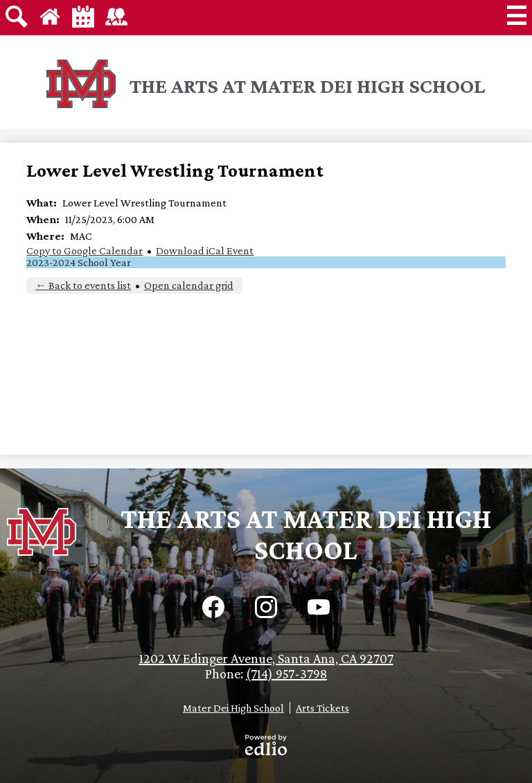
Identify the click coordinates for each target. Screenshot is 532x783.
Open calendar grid (189, 285)
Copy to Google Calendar (85, 250)
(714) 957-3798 (286, 674)
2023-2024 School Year (79, 262)
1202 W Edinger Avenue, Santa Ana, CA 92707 (266, 658)
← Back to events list (83, 285)
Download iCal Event (205, 250)
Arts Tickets (322, 708)
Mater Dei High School (233, 708)
